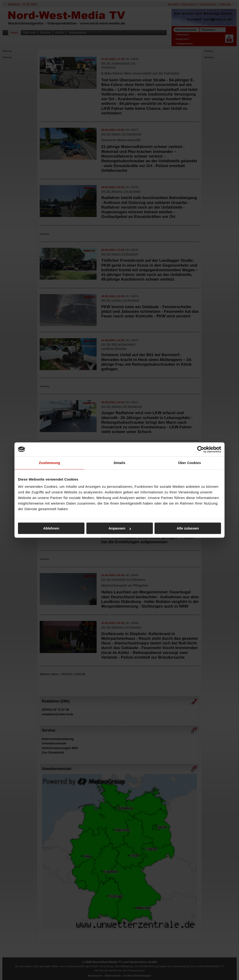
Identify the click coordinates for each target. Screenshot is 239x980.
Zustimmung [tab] (50, 463)
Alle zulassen (188, 528)
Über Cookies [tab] (190, 463)
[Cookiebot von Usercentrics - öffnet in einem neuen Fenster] (201, 449)
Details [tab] (119, 463)
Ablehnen (51, 528)
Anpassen (120, 528)
